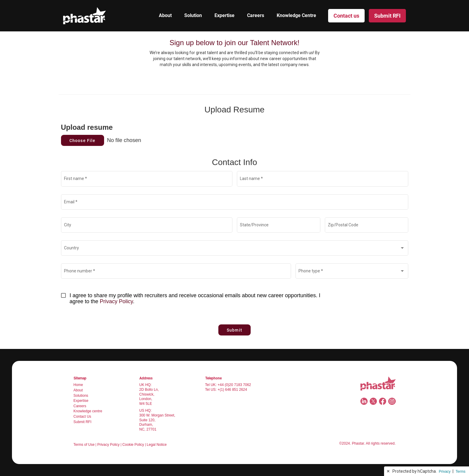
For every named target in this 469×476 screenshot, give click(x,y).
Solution (193, 15)
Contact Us (82, 416)
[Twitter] (373, 401)
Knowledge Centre (296, 15)
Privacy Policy (117, 301)
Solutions (81, 396)
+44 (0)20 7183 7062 (234, 385)
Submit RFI (83, 422)
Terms (460, 472)
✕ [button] (388, 471)
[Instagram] (392, 401)
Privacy (445, 472)
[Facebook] (383, 401)
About (165, 15)
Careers (256, 15)
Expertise (224, 15)
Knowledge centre (88, 411)
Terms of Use (84, 445)
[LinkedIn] (364, 401)
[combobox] (234, 249)
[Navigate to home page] (378, 383)
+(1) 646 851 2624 (232, 390)
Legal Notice (157, 445)
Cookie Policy (133, 445)
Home (78, 385)
